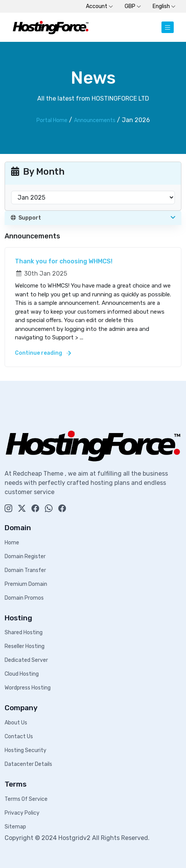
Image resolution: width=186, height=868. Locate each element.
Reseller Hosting (25, 646)
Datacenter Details (28, 764)
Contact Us (19, 737)
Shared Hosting (24, 632)
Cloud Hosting (22, 674)
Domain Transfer (25, 570)
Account (100, 6)
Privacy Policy (22, 813)
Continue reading (43, 353)
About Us (16, 723)
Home (12, 543)
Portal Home (52, 120)
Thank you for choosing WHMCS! (64, 261)
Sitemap (15, 827)
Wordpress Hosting (28, 688)
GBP (133, 6)
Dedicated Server (26, 660)
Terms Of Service (26, 799)
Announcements (95, 120)
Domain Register (25, 556)
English (164, 6)
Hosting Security (26, 750)
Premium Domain (26, 584)
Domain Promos (24, 598)
